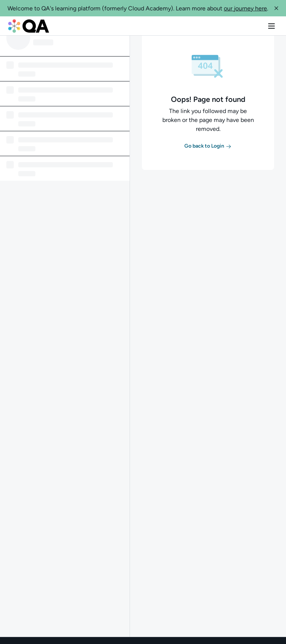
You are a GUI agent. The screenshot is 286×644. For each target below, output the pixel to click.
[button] (276, 8)
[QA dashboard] (29, 26)
